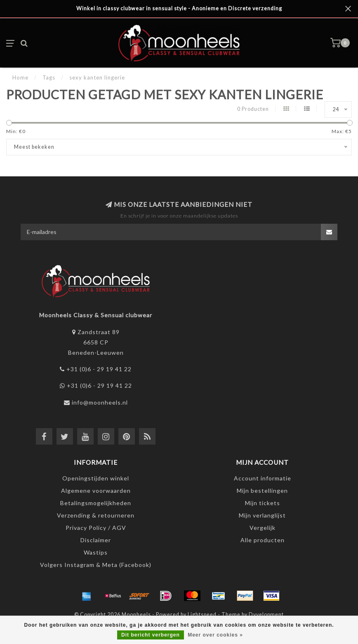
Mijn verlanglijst (262, 515)
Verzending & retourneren (96, 515)
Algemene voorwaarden (96, 491)
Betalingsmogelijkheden (96, 503)
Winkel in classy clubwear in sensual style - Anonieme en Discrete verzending (179, 8)
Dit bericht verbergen (151, 635)
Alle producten (263, 540)
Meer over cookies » (215, 635)
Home (20, 77)
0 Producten (253, 109)
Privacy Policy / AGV (96, 528)
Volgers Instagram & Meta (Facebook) (96, 565)
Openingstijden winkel (96, 478)
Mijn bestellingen (262, 491)
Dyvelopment (266, 615)
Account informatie (263, 478)
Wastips (96, 552)
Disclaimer (96, 540)
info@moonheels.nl (100, 402)
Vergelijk (263, 528)
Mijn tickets (263, 503)
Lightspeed (202, 615)
